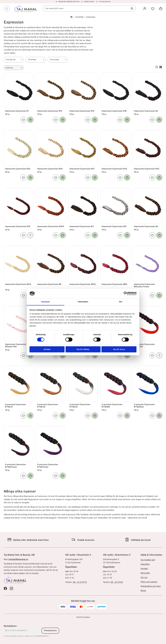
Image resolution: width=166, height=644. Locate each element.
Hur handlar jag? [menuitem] (148, 560)
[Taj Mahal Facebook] (5, 588)
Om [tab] (121, 302)
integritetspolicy (42, 636)
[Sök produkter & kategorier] (89, 8)
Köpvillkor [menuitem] (145, 564)
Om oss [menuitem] (144, 578)
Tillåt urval (83, 349)
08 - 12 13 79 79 (80, 582)
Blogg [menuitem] (143, 591)
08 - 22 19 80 (117, 582)
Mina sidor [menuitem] (145, 573)
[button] (153, 8)
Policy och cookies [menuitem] (149, 582)
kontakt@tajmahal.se (18, 559)
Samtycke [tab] (45, 302)
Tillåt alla (119, 349)
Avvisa (47, 349)
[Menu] (7, 8)
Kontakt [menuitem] (144, 569)
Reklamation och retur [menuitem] (151, 586)
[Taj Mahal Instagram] (11, 588)
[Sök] (132, 8)
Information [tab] (83, 302)
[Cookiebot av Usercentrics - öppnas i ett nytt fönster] (126, 293)
